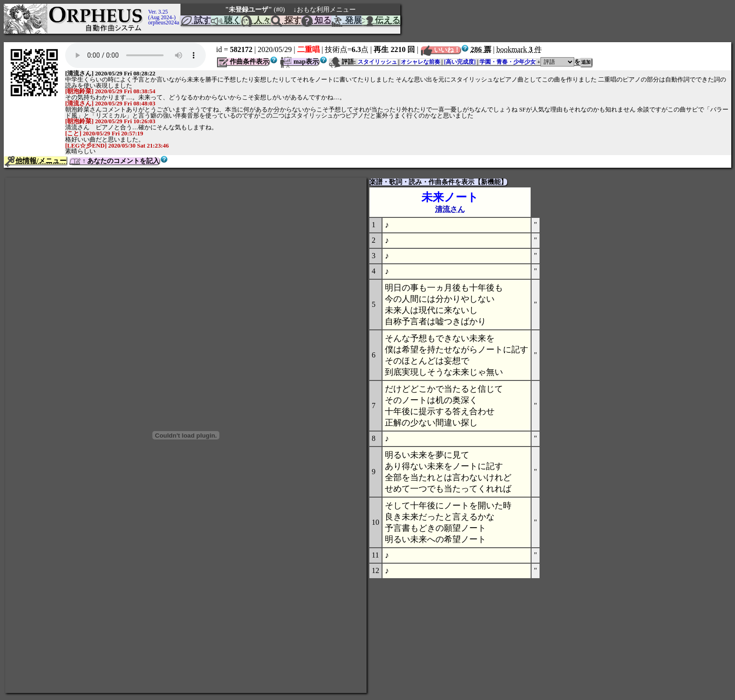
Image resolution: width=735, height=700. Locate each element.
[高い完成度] (460, 62)
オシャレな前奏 (420, 62)
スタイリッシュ (377, 62)
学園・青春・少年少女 (508, 62)
